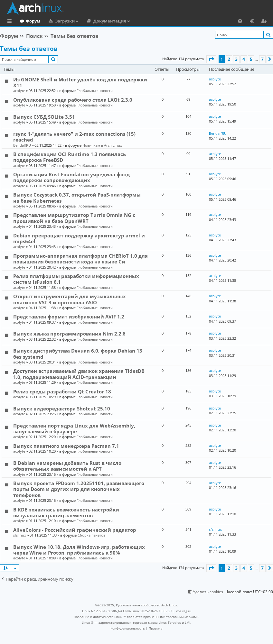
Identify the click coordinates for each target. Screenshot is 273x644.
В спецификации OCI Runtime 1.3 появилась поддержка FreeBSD (70, 157)
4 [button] (244, 59)
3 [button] (236, 59)
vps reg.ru (184, 611)
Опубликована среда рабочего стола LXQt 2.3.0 (73, 100)
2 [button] (229, 59)
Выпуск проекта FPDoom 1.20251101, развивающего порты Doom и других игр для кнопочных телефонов (79, 489)
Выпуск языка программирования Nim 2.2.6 (69, 334)
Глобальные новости (95, 91)
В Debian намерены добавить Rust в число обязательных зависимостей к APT (67, 466)
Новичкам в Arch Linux (102, 145)
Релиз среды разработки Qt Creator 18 (62, 391)
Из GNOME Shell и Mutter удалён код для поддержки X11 (80, 82)
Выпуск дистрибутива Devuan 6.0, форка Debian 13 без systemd (78, 354)
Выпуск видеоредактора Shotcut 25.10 (62, 409)
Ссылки (11, 22)
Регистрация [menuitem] (265, 22)
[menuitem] (240, 21)
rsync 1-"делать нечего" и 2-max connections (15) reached (74, 137)
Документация (136, 21)
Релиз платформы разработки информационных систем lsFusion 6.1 (76, 279)
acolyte (19, 91)
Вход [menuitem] (254, 22)
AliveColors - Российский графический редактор (75, 530)
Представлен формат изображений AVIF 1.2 (69, 317)
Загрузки (91, 21)
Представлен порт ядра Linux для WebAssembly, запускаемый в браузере (74, 428)
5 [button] (251, 59)
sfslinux (20, 535)
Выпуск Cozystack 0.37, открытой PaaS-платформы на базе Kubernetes (77, 198)
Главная (29, 21)
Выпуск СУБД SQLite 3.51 (44, 117)
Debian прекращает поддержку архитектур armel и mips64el (79, 238)
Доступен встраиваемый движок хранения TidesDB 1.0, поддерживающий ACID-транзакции (79, 374)
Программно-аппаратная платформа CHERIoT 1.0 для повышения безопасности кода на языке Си (80, 259)
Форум (59, 21)
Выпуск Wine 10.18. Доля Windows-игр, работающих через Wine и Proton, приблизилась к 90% (79, 550)
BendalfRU (22, 145)
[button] (211, 59)
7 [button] (262, 59)
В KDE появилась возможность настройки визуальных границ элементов (66, 512)
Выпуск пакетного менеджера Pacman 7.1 (66, 446)
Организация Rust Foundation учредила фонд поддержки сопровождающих (71, 177)
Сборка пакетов (91, 535)
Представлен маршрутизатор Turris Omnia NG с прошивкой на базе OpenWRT (74, 218)
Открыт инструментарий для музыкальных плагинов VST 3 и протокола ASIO (70, 299)
